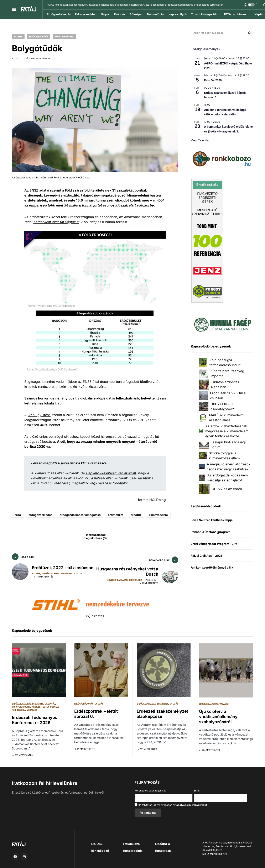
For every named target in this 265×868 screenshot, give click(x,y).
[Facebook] (15, 853)
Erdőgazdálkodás (39, 37)
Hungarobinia (133, 848)
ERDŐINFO (163, 841)
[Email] (24, 853)
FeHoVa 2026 (213, 80)
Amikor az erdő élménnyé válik (212, 567)
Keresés (249, 33)
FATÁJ (28, 9)
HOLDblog (158, 500)
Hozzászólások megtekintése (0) (95, 536)
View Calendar (200, 140)
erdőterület (116, 515)
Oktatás (54, 704)
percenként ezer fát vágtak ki (56, 222)
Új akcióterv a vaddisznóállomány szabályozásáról (218, 713)
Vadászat (32, 707)
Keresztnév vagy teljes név (150, 787)
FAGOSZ (97, 841)
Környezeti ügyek (64, 37)
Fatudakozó (131, 841)
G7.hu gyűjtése (39, 415)
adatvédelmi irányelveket (192, 802)
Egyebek (18, 37)
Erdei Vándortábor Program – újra (214, 544)
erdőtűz (136, 515)
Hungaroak (163, 848)
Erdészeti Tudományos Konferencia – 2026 (34, 717)
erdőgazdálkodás (40, 515)
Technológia (136, 577)
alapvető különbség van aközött (111, 473)
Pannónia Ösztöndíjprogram (211, 532)
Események (47, 577)
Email (197, 787)
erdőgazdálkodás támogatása (80, 515)
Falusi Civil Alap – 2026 (207, 556)
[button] (14, 9)
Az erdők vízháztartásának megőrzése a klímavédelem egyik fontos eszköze (227, 431)
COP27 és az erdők (227, 489)
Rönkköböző (100, 848)
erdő (18, 515)
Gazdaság (122, 577)
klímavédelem (158, 515)
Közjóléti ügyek (40, 704)
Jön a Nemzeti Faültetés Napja (212, 520)
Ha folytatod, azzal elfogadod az (171, 802)
